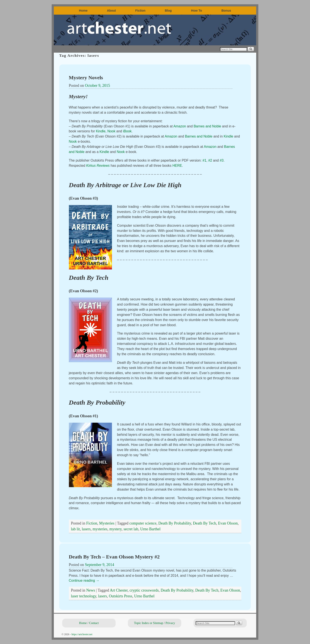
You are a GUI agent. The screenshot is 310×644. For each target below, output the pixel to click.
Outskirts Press (121, 596)
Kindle (101, 131)
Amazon (180, 126)
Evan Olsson (228, 523)
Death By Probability (175, 523)
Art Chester (119, 590)
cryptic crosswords (144, 590)
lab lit (76, 529)
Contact (94, 623)
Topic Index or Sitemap (149, 623)
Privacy (170, 623)
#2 (210, 160)
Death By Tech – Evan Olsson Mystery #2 (114, 557)
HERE (177, 166)
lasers (86, 529)
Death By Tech (204, 523)
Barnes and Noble (207, 126)
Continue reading (84, 581)
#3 (222, 160)
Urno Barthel (150, 529)
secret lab (131, 529)
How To (197, 11)
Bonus (226, 11)
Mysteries (107, 523)
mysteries (100, 529)
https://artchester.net (82, 634)
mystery (115, 529)
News (91, 590)
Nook (111, 131)
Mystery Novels (86, 78)
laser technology (84, 596)
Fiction (140, 11)
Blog (168, 11)
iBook (127, 131)
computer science (143, 523)
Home (83, 11)
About (112, 11)
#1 (205, 160)
